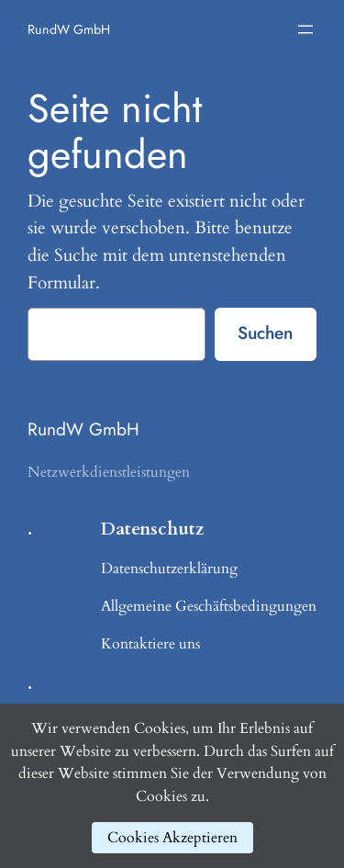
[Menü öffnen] (305, 29)
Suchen (265, 333)
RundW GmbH (69, 29)
